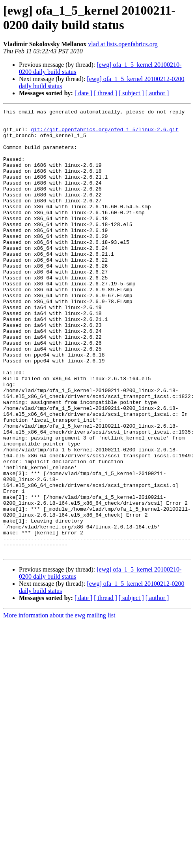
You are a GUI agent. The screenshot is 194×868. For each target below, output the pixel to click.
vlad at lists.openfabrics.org (123, 44)
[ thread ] (105, 93)
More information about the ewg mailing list (59, 704)
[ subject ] (131, 93)
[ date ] (83, 93)
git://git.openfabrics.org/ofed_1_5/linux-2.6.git (104, 134)
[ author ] (157, 93)
